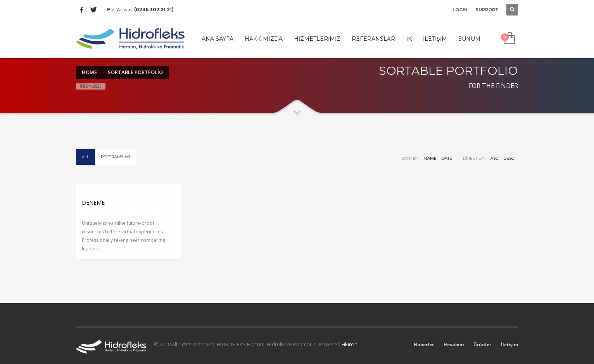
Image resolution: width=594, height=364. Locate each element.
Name (430, 158)
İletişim (509, 344)
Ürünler (482, 344)
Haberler (424, 344)
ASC (494, 158)
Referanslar (115, 157)
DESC (509, 158)
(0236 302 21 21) (154, 9)
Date (447, 158)
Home (89, 72)
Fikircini (350, 344)
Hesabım (454, 344)
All (85, 157)
